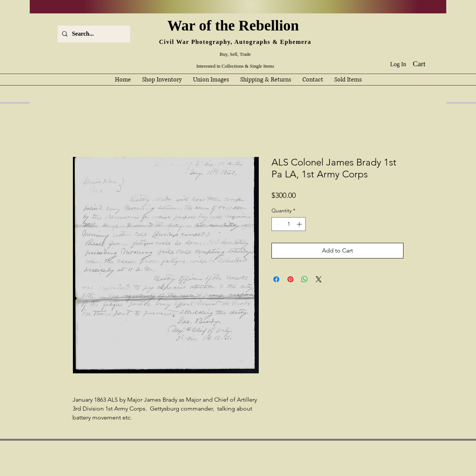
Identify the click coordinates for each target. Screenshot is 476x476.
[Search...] (93, 34)
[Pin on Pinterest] (290, 279)
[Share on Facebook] (276, 279)
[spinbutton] (289, 224)
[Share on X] (319, 279)
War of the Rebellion (235, 25)
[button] (424, 64)
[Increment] (300, 224)
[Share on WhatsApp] (305, 279)
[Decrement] (277, 224)
